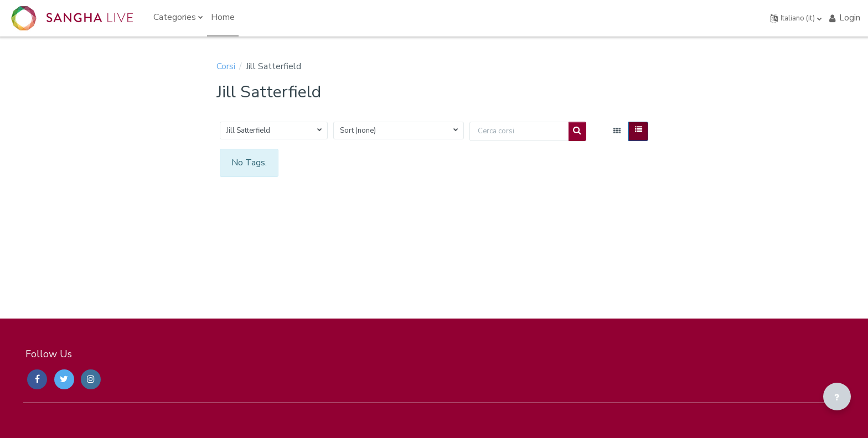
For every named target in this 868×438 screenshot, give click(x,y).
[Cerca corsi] (519, 131)
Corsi (226, 66)
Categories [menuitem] (175, 17)
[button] (796, 18)
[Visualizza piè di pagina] (837, 397)
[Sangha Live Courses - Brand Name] (72, 18)
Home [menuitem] (223, 17)
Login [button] (844, 18)
